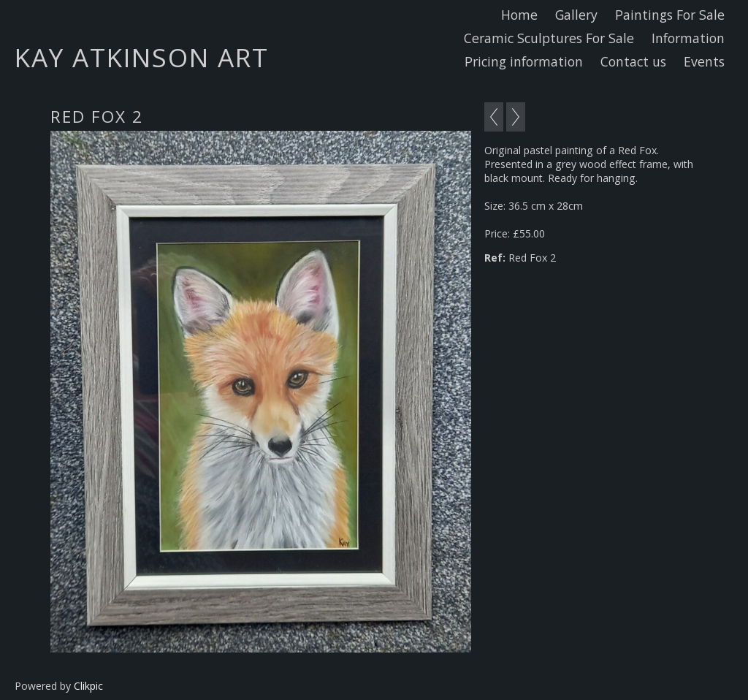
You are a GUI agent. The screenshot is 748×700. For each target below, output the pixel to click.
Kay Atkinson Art (142, 57)
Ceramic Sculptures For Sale (549, 38)
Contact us (633, 61)
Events (704, 61)
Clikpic (88, 686)
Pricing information (524, 61)
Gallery (576, 15)
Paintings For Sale (670, 15)
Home (519, 15)
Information (688, 38)
